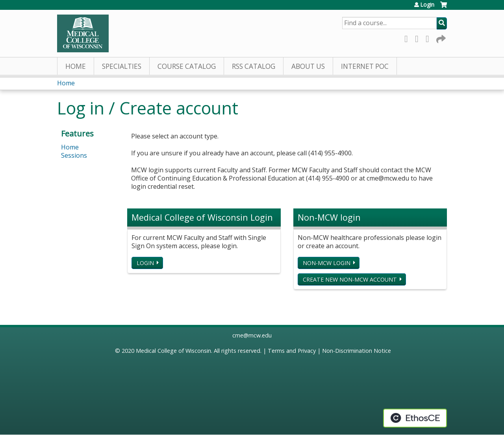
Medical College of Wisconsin (173, 351)
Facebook (408, 38)
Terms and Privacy (292, 351)
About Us (308, 66)
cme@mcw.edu (252, 335)
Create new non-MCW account (350, 279)
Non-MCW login (327, 263)
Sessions (74, 155)
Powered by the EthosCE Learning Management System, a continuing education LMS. (415, 418)
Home (76, 66)
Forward (440, 38)
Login (427, 5)
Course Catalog (187, 66)
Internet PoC (365, 66)
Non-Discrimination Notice (357, 351)
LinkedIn (430, 38)
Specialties (122, 66)
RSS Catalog (254, 66)
